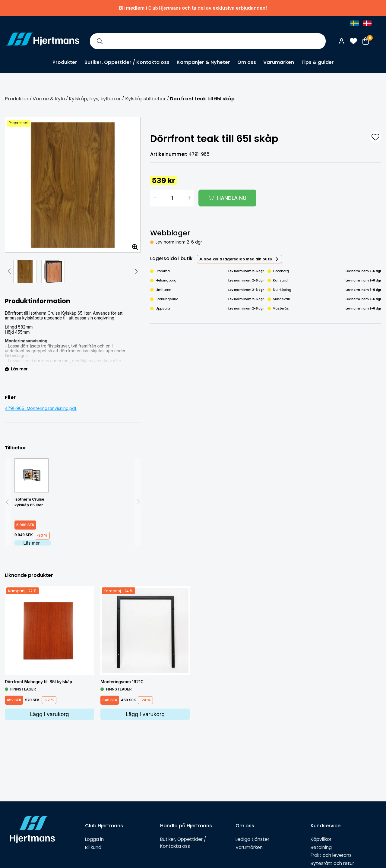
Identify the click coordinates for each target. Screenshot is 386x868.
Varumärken (279, 62)
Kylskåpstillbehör (146, 99)
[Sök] (100, 41)
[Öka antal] (189, 198)
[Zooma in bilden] (133, 245)
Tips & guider (318, 62)
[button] (9, 272)
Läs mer (32, 543)
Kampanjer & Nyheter (203, 62)
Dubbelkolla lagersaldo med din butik (235, 259)
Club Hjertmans (165, 8)
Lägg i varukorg (49, 714)
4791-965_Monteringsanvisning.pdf (41, 409)
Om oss (247, 62)
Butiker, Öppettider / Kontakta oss (127, 62)
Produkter (65, 62)
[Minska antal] (155, 198)
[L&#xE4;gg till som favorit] (375, 137)
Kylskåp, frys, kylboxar (95, 99)
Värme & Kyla (49, 99)
